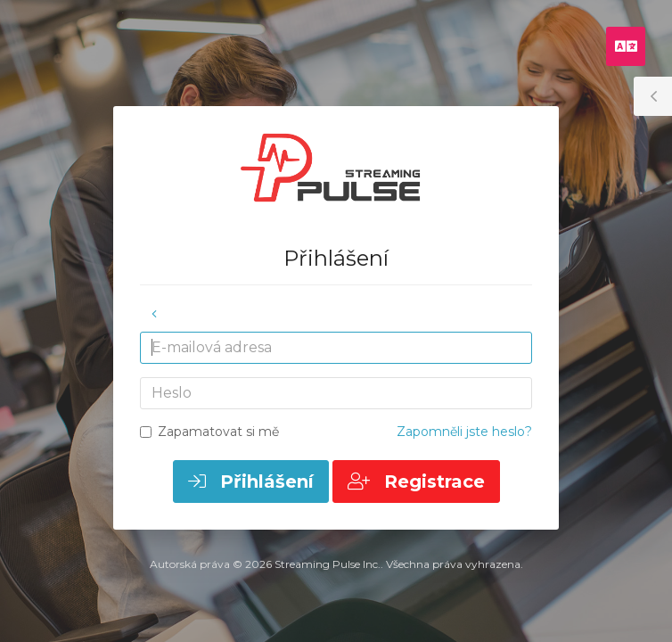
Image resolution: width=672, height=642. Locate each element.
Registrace (416, 481)
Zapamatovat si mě (209, 432)
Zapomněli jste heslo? (464, 432)
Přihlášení (251, 481)
